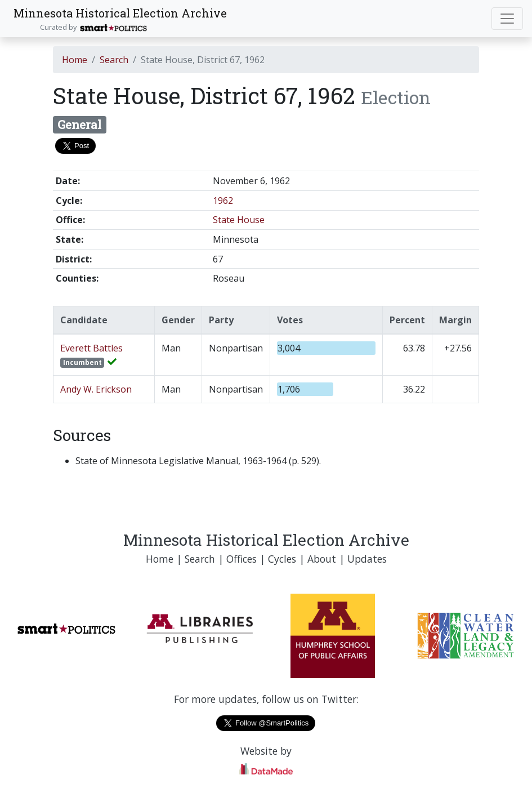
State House (239, 220)
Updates (367, 559)
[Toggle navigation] (507, 19)
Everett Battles (91, 348)
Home (75, 60)
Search (114, 60)
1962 (223, 201)
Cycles (282, 559)
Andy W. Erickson (96, 389)
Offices (242, 559)
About (322, 559)
